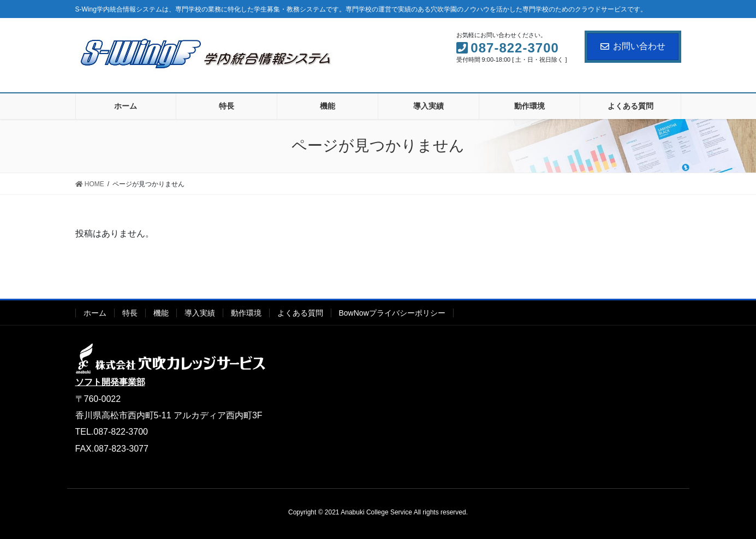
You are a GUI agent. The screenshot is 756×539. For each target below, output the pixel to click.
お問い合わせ (633, 46)
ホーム (95, 313)
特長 (130, 313)
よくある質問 (300, 313)
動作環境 (246, 313)
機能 (161, 313)
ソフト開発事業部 (110, 382)
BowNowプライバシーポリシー (392, 313)
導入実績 (200, 313)
